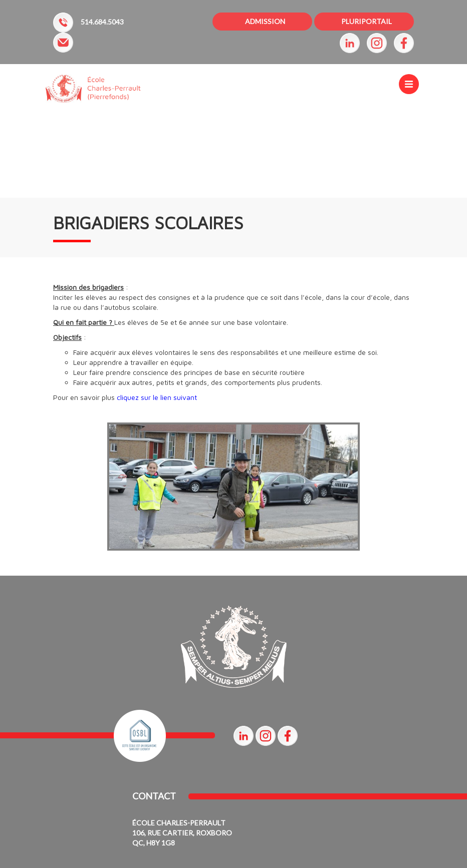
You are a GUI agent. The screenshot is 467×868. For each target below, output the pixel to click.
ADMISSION (265, 21)
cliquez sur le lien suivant (157, 397)
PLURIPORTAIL (367, 21)
